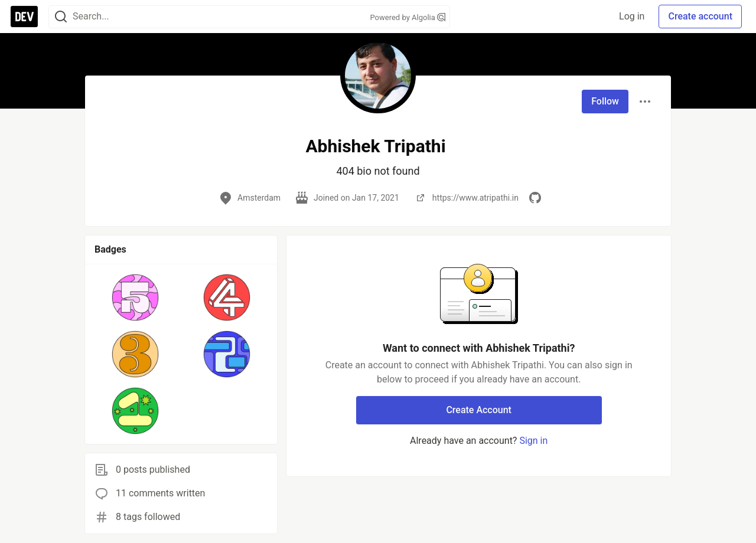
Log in (632, 16)
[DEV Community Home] (24, 17)
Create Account (479, 410)
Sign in (533, 441)
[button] (136, 297)
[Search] (61, 17)
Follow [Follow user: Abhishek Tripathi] (605, 101)
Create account (700, 16)
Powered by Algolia (408, 17)
